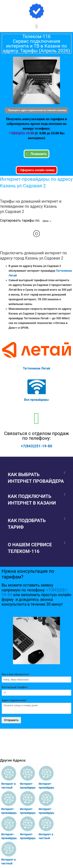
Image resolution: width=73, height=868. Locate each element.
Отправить (11, 720)
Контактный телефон (15, 687)
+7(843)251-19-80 (22, 133)
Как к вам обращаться (16, 674)
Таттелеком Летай (36, 368)
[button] (36, 26)
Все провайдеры (36, 400)
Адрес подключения (15, 700)
